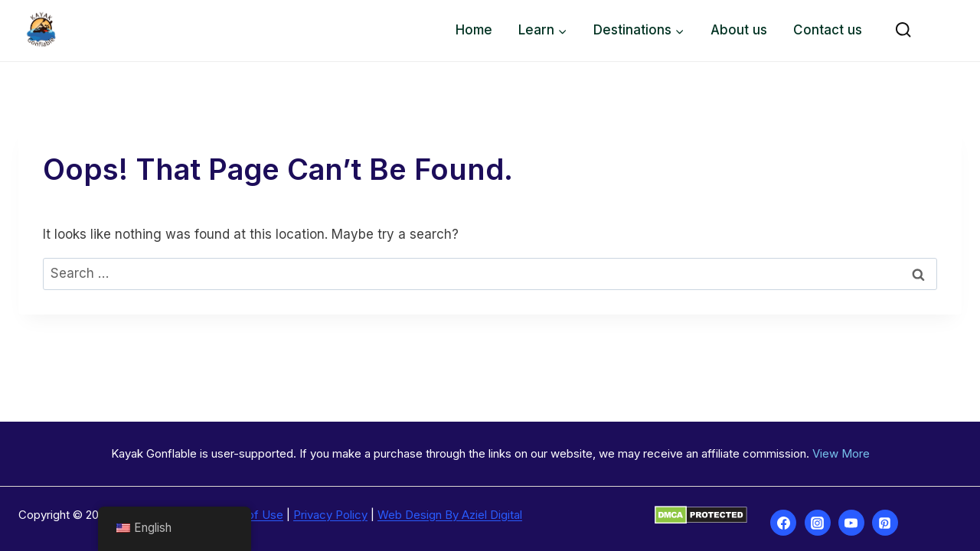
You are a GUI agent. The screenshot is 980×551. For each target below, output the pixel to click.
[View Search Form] (903, 30)
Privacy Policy (330, 515)
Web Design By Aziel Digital (450, 515)
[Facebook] (783, 523)
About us (739, 30)
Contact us (828, 30)
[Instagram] (818, 523)
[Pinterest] (885, 523)
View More (841, 453)
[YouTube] (851, 523)
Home (474, 30)
